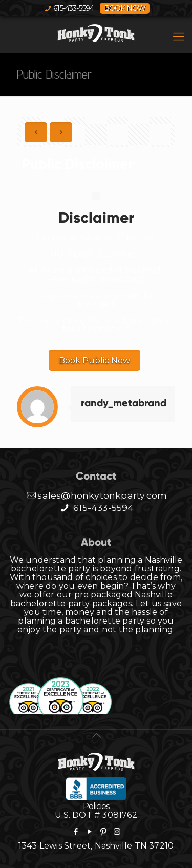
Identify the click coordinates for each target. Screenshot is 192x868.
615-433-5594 (73, 8)
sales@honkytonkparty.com (96, 495)
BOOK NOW (125, 8)
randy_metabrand (124, 403)
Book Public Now (94, 360)
